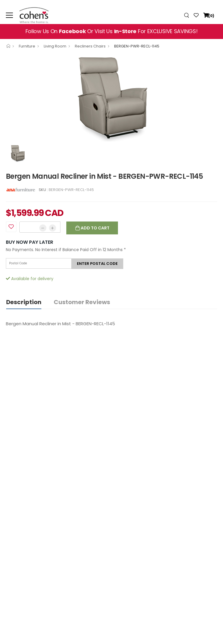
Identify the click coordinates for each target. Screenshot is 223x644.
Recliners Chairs (90, 46)
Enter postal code (97, 264)
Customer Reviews (82, 302)
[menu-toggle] (9, 15)
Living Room (55, 46)
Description (24, 302)
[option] (112, 98)
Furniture (27, 46)
